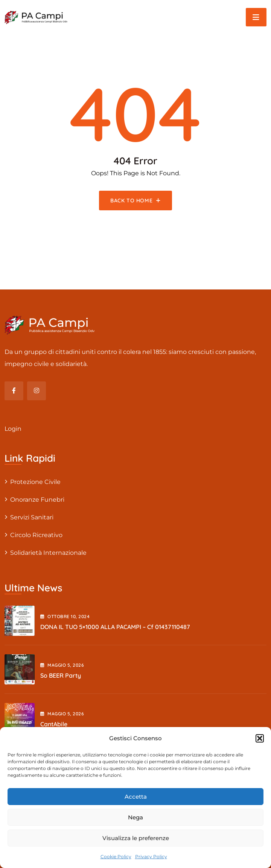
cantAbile (54, 724)
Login (13, 429)
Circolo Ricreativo (36, 535)
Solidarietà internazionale (48, 553)
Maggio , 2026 (62, 665)
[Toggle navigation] (256, 17)
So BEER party (61, 675)
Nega (135, 817)
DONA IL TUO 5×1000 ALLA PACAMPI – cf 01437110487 (115, 627)
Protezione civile (35, 482)
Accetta (136, 797)
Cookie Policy (116, 857)
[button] (260, 738)
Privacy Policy (151, 857)
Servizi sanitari (32, 517)
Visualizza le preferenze (136, 838)
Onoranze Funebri (37, 500)
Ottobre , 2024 (65, 616)
